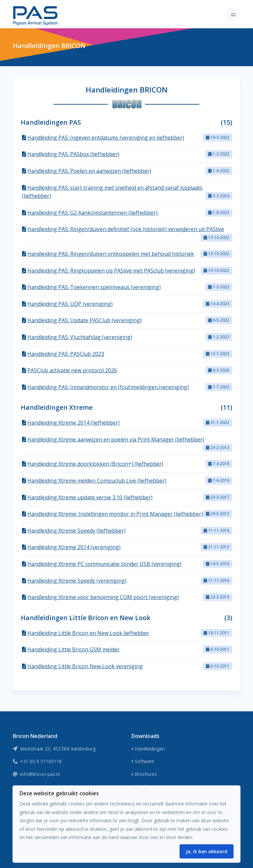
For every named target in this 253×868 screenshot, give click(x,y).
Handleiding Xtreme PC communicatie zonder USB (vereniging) (104, 564)
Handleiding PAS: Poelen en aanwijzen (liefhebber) (89, 171)
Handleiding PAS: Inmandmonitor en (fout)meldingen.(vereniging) (108, 387)
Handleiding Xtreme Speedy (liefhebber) (76, 531)
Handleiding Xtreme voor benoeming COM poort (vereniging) (103, 597)
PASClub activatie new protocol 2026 (72, 370)
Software (143, 761)
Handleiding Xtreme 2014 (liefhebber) (73, 423)
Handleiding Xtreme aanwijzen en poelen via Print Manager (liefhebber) (116, 439)
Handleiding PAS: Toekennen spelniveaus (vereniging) (94, 287)
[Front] (35, 15)
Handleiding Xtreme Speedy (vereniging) (77, 581)
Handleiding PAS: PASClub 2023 (66, 354)
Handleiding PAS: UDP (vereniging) (70, 304)
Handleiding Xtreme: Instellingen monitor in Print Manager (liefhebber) (115, 514)
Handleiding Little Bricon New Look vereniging (85, 666)
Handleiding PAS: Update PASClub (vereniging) (84, 320)
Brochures (144, 774)
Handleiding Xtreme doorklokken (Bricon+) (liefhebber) (95, 464)
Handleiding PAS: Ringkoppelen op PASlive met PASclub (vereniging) (111, 271)
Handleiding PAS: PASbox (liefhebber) (73, 154)
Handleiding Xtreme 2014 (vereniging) (74, 547)
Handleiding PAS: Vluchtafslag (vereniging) (80, 337)
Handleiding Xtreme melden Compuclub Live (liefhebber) (97, 481)
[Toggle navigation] (233, 15)
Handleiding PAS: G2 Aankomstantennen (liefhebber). (93, 213)
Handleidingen (148, 749)
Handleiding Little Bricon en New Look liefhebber (88, 633)
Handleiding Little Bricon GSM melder (73, 649)
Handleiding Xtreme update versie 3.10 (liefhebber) (90, 497)
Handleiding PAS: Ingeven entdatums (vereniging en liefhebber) (106, 138)
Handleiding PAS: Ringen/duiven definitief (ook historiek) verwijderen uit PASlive (126, 229)
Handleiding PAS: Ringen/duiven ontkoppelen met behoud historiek (111, 254)
